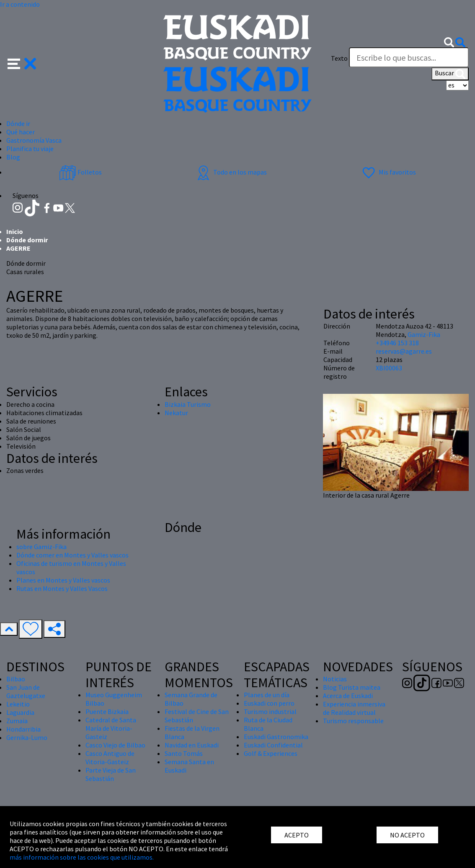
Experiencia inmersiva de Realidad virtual (354, 708)
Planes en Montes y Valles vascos (63, 580)
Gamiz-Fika (424, 334)
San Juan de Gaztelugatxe (26, 691)
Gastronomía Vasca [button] (34, 140)
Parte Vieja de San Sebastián (111, 774)
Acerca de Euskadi (348, 696)
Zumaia (17, 721)
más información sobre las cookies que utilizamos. (82, 857)
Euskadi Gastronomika (276, 737)
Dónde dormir (27, 240)
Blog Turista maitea (352, 687)
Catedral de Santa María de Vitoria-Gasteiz (111, 728)
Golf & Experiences (271, 753)
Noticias (335, 679)
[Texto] (409, 57)
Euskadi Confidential (273, 745)
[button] (22, 63)
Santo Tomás (184, 753)
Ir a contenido (20, 4)
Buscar (450, 74)
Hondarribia (23, 729)
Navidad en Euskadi (192, 745)
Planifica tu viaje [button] (30, 149)
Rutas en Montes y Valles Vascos (62, 588)
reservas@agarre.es (404, 351)
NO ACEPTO (407, 835)
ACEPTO (297, 835)
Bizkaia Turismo (188, 404)
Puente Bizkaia (107, 711)
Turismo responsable (353, 721)
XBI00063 (389, 368)
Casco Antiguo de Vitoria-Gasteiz (110, 758)
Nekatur (176, 413)
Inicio (15, 231)
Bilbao (16, 679)
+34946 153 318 (397, 343)
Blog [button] (13, 157)
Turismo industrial (270, 711)
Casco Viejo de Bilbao (115, 745)
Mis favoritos (388, 172)
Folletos (80, 172)
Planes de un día (267, 695)
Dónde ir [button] (18, 123)
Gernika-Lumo (27, 737)
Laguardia (20, 712)
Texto (339, 58)
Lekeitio (18, 704)
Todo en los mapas (231, 172)
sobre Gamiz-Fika (41, 547)
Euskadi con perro (269, 703)
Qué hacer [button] (21, 132)
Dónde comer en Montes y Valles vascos (72, 555)
